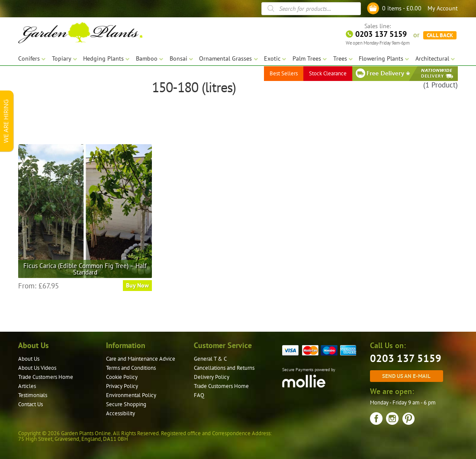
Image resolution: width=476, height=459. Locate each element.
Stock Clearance (328, 73)
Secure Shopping (126, 404)
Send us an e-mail (406, 376)
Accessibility (121, 413)
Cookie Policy (122, 377)
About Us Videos (37, 368)
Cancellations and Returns (224, 368)
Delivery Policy (212, 377)
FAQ (199, 395)
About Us (29, 359)
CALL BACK (440, 35)
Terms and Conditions (131, 368)
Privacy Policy (122, 386)
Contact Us (31, 404)
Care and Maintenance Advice (141, 359)
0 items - (402, 8)
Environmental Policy (131, 395)
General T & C (210, 359)
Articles (27, 386)
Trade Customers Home (46, 377)
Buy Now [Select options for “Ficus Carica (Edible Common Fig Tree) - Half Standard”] (137, 285)
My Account (443, 8)
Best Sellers (284, 73)
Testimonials (33, 395)
